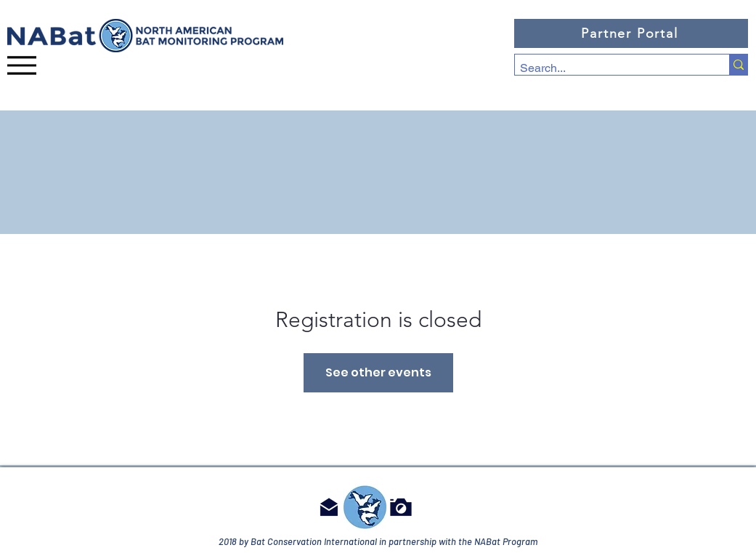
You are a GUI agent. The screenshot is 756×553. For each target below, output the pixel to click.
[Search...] (609, 68)
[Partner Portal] (631, 33)
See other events (378, 372)
